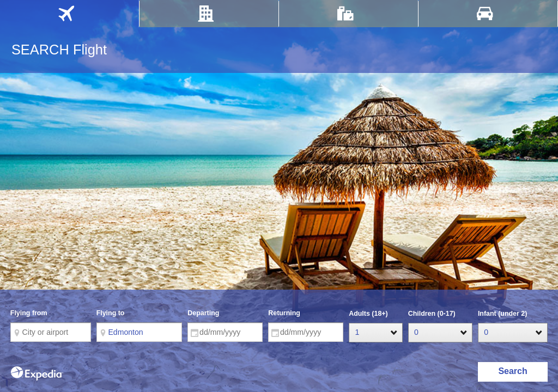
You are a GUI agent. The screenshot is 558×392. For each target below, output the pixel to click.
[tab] (69, 14)
